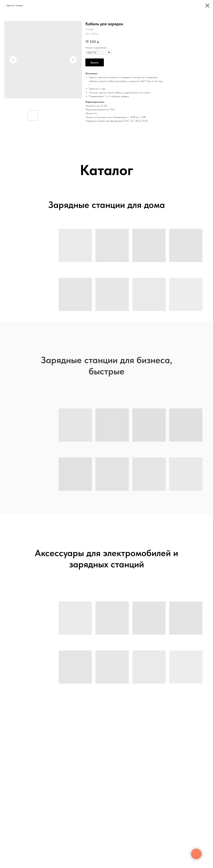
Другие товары (15, 5)
